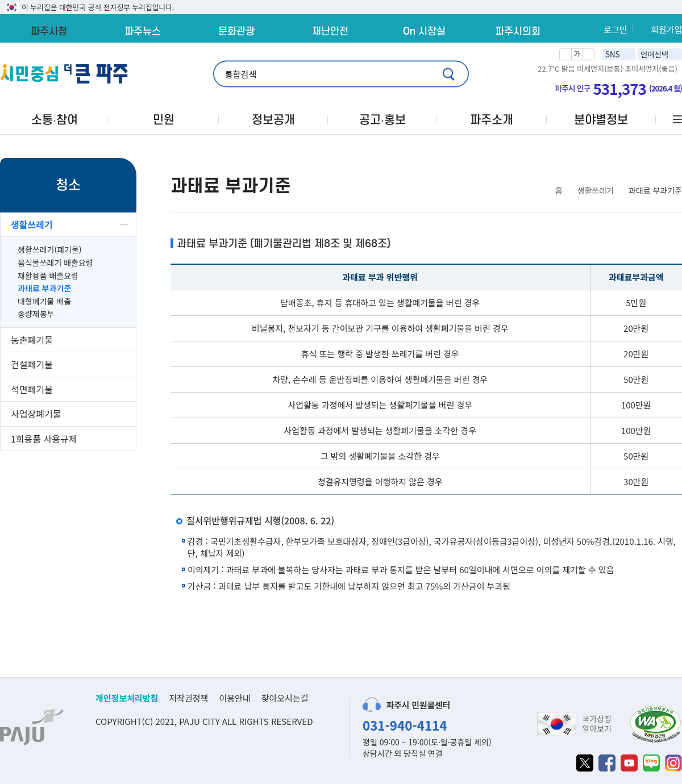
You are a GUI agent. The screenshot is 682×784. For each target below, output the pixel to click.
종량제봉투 (36, 314)
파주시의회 (518, 31)
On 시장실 (424, 31)
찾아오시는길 (285, 698)
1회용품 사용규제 (44, 439)
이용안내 (234, 698)
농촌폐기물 (32, 340)
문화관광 (236, 31)
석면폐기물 (32, 389)
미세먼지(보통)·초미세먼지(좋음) (627, 69)
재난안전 (330, 31)
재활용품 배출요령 (48, 276)
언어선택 (654, 54)
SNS (613, 54)
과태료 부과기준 (44, 288)
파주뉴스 (143, 31)
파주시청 (49, 31)
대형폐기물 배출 (44, 301)
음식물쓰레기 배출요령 (55, 263)
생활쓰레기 (32, 224)
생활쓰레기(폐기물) (50, 250)
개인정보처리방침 (127, 698)
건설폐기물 (32, 364)
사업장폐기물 (36, 414)
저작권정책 (188, 698)
